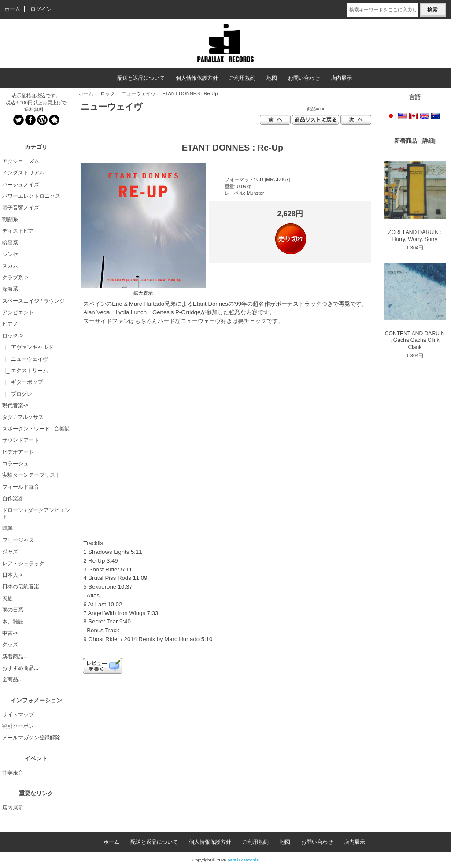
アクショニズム (21, 161)
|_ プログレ (17, 394)
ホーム (12, 9)
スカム (10, 266)
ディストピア (18, 231)
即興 (7, 528)
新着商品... (15, 657)
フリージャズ (18, 540)
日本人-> (13, 575)
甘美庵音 (13, 773)
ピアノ (10, 324)
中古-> (10, 633)
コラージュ (15, 464)
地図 (272, 78)
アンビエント (18, 312)
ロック (108, 93)
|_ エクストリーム (25, 371)
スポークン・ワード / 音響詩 (36, 429)
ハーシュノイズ (21, 185)
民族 (7, 598)
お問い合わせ (304, 78)
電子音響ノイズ (21, 208)
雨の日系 (13, 610)
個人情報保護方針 (197, 78)
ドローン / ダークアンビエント (36, 514)
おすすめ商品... (20, 668)
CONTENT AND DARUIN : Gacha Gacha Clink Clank (415, 306)
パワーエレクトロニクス (31, 196)
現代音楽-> (15, 405)
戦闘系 (10, 219)
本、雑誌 (13, 622)
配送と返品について (141, 78)
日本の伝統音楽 (21, 586)
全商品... (12, 679)
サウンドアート (21, 440)
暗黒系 (10, 243)
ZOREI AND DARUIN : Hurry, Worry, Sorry (415, 202)
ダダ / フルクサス (23, 417)
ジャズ (10, 552)
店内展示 (341, 78)
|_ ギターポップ (22, 382)
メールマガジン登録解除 (31, 738)
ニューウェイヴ (139, 93)
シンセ (10, 254)
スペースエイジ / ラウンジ (33, 301)
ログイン (41, 9)
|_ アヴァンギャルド (28, 347)
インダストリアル (23, 173)
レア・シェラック (23, 564)
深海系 (10, 289)
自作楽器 (13, 498)
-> (13, 336)
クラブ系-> (15, 278)
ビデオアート (18, 452)
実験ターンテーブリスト (31, 475)
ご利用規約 (242, 78)
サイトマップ (18, 715)
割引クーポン (18, 726)
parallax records (243, 860)
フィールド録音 (21, 487)
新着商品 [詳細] (415, 141)
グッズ (10, 645)
